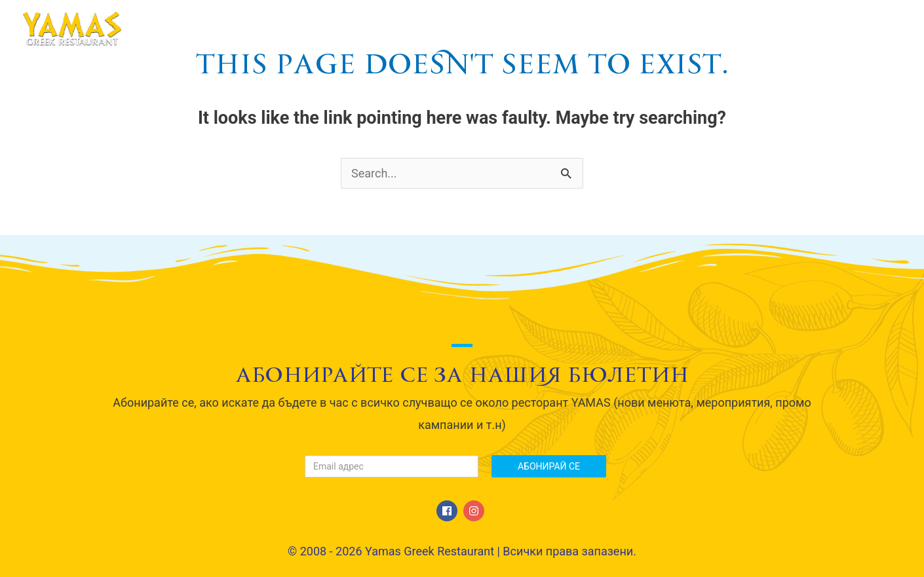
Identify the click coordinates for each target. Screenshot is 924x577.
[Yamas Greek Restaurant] (72, 28)
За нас (478, 28)
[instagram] (475, 511)
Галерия (721, 28)
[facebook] (449, 511)
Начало (409, 28)
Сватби (649, 28)
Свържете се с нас (830, 28)
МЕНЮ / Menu (563, 28)
